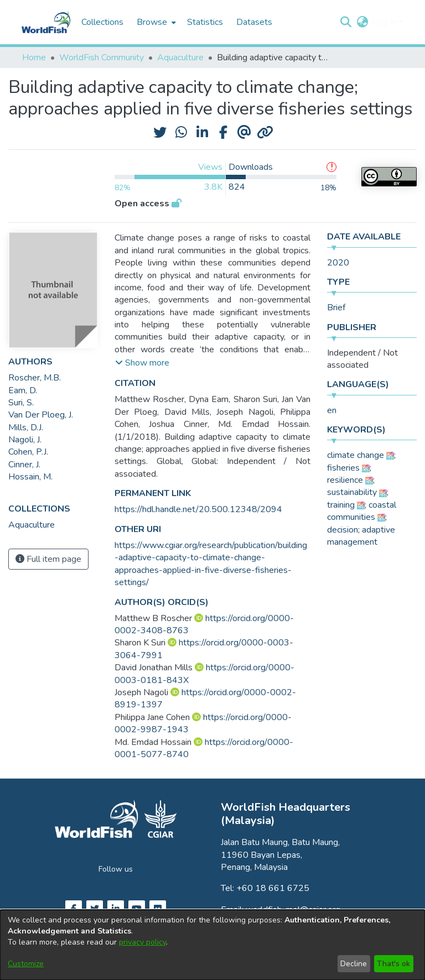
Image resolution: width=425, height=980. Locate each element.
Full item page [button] (48, 559)
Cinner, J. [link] (24, 465)
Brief (336, 307)
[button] (346, 22)
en (332, 410)
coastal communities (362, 511)
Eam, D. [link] (23, 390)
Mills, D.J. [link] (26, 428)
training (341, 505)
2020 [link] (338, 263)
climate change (356, 455)
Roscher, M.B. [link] (35, 378)
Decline (354, 964)
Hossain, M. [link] (30, 477)
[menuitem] (155, 22)
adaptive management (361, 536)
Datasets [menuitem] (254, 22)
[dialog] (212, 945)
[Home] (46, 22)
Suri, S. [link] (21, 403)
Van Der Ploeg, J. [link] (41, 415)
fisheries (343, 468)
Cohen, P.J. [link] (28, 452)
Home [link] (34, 58)
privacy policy (142, 942)
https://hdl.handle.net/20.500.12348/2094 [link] (198, 509)
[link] (32, 525)
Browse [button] (152, 22)
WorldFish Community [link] (102, 58)
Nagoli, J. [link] (25, 440)
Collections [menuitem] (102, 22)
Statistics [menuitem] (205, 22)
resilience (345, 480)
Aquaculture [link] (180, 58)
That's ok (393, 964)
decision (343, 530)
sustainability (352, 492)
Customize (26, 964)
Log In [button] (385, 22)
